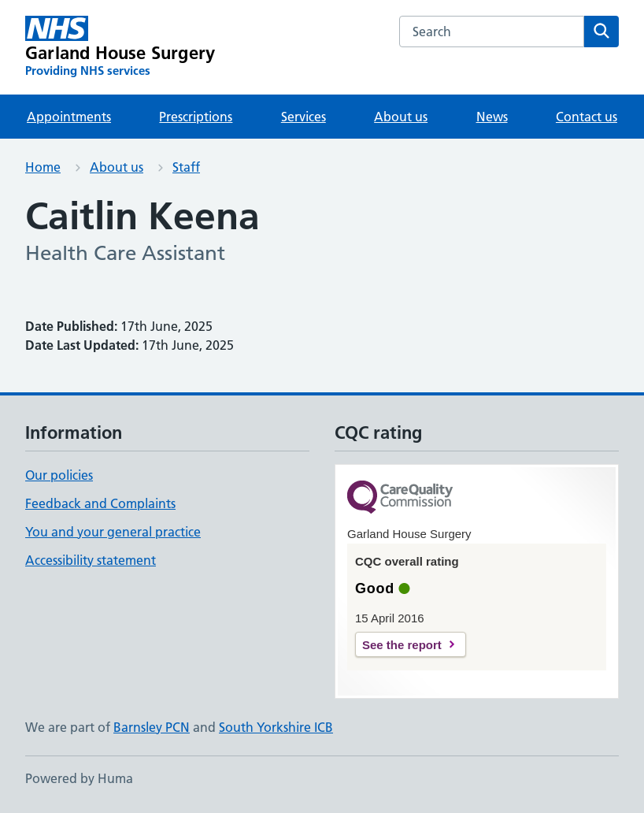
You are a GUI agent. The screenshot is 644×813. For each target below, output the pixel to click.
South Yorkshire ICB (276, 727)
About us (401, 117)
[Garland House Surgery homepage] (120, 47)
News (492, 117)
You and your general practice (113, 532)
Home (43, 167)
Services (303, 117)
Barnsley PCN (152, 727)
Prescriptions (196, 117)
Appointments (69, 117)
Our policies (59, 475)
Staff (186, 167)
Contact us (587, 117)
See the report (402, 645)
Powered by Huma (79, 778)
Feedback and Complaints (100, 503)
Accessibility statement (91, 560)
